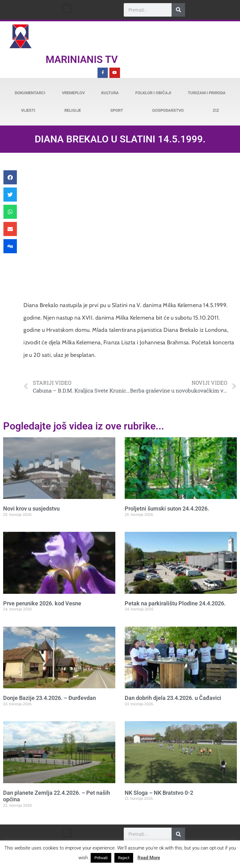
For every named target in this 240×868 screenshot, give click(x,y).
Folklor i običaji (153, 93)
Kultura (110, 93)
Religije (73, 110)
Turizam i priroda (207, 93)
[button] (67, 8)
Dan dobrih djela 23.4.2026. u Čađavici (173, 698)
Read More (149, 858)
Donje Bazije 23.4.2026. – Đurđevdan (50, 698)
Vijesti (28, 110)
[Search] (178, 10)
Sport (117, 110)
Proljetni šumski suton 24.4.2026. (167, 508)
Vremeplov (73, 93)
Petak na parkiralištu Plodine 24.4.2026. (175, 603)
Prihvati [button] (101, 858)
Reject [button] (124, 858)
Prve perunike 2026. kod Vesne (42, 603)
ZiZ (216, 110)
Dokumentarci (30, 93)
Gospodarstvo (168, 110)
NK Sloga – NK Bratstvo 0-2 (159, 793)
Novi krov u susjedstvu (31, 508)
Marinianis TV (82, 59)
